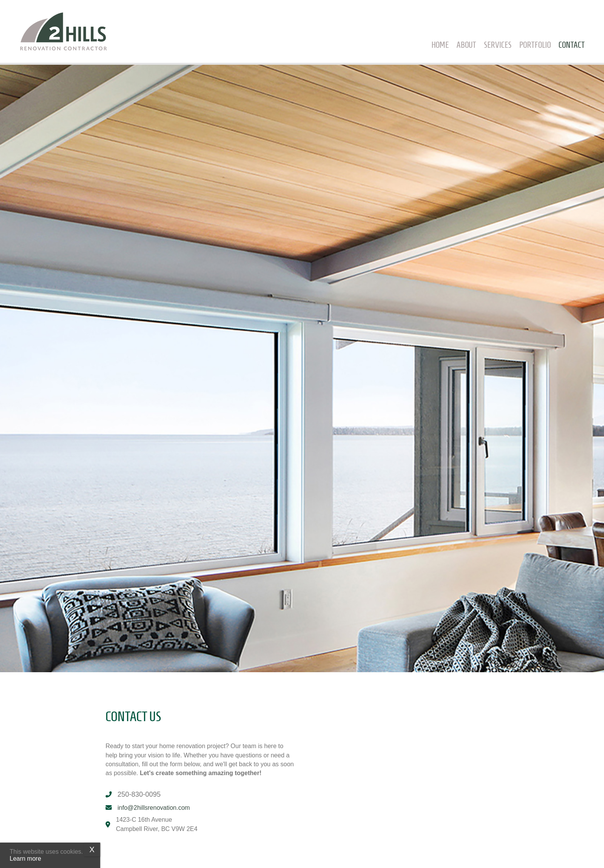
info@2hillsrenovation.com (154, 808)
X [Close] (92, 849)
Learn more (25, 859)
